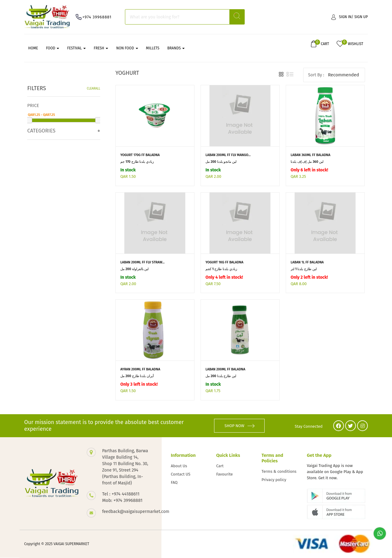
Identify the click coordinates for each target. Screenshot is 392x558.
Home (33, 48)
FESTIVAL (76, 48)
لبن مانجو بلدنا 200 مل (221, 162)
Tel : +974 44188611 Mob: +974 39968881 (122, 497)
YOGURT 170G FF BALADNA (140, 155)
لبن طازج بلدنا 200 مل (221, 376)
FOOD (53, 48)
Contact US (181, 474)
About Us (179, 466)
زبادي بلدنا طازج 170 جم (137, 162)
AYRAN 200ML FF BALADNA (140, 369)
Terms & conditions (279, 471)
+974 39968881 (97, 17)
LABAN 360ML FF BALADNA (311, 155)
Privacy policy (274, 480)
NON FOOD (127, 48)
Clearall (94, 89)
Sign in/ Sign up (350, 17)
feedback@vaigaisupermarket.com (126, 512)
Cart (220, 466)
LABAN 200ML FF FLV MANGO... (228, 155)
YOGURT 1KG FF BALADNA (224, 262)
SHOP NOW (239, 426)
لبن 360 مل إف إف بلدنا (307, 162)
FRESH (101, 48)
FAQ (174, 482)
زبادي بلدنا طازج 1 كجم (221, 269)
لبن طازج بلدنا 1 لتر (304, 269)
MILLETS (153, 48)
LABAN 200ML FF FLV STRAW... (142, 262)
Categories (41, 131)
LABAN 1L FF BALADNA (307, 262)
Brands (176, 48)
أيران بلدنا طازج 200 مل (137, 376)
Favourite (224, 474)
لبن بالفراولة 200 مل (134, 269)
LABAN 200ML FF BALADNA (225, 369)
